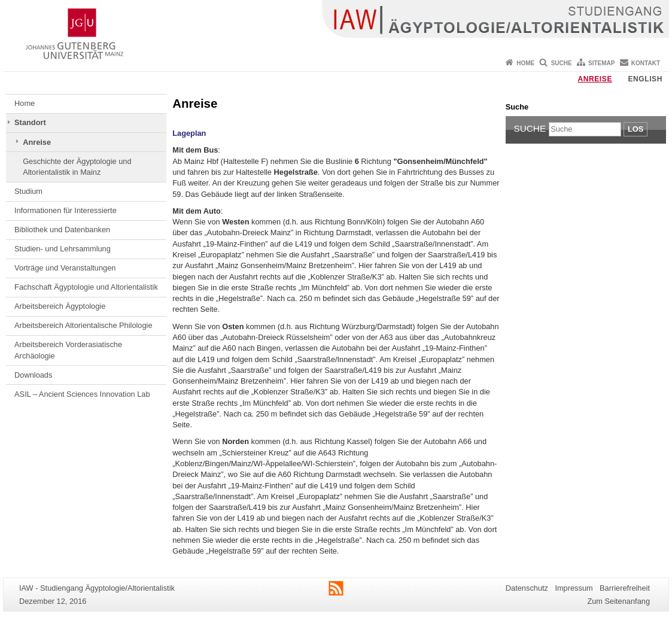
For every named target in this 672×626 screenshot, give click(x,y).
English (645, 79)
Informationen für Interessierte (66, 210)
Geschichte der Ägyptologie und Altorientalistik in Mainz (77, 167)
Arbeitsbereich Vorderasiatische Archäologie (68, 350)
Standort (30, 122)
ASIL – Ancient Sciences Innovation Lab (82, 394)
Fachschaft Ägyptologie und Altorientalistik (86, 287)
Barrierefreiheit (625, 588)
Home (525, 63)
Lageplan (189, 133)
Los (635, 129)
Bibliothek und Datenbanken (62, 230)
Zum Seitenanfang (618, 601)
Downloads (33, 375)
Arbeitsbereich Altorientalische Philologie (83, 325)
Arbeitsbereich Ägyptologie (60, 306)
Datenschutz (527, 588)
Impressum (574, 588)
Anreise (595, 79)
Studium (28, 191)
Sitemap (601, 63)
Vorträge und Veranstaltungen (65, 268)
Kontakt (646, 63)
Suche (562, 63)
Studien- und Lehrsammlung (63, 249)
